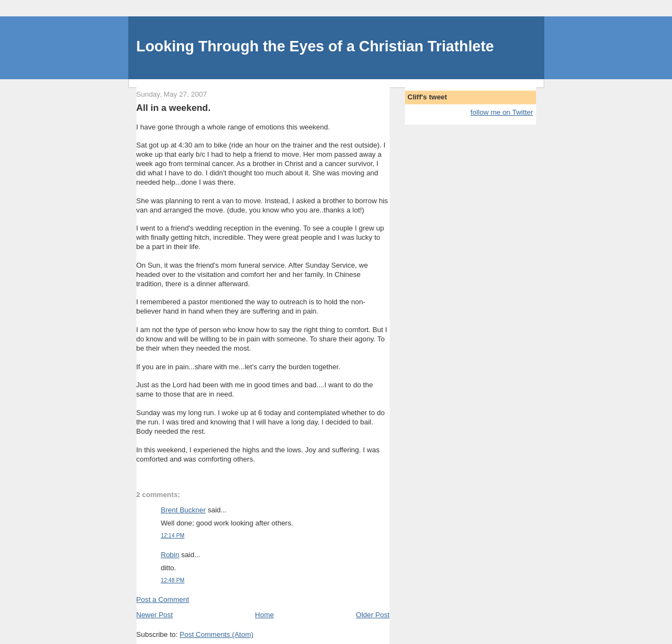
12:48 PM (173, 580)
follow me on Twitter (502, 112)
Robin (170, 555)
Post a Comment (163, 599)
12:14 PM (173, 536)
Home (264, 615)
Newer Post (155, 615)
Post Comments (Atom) (216, 634)
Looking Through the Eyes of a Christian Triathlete (315, 46)
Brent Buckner (183, 510)
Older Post (373, 615)
